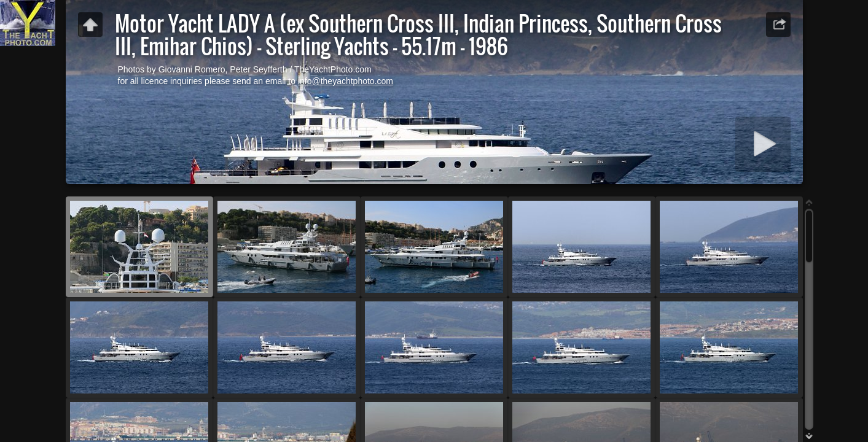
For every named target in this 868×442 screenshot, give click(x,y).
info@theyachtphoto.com (346, 81)
